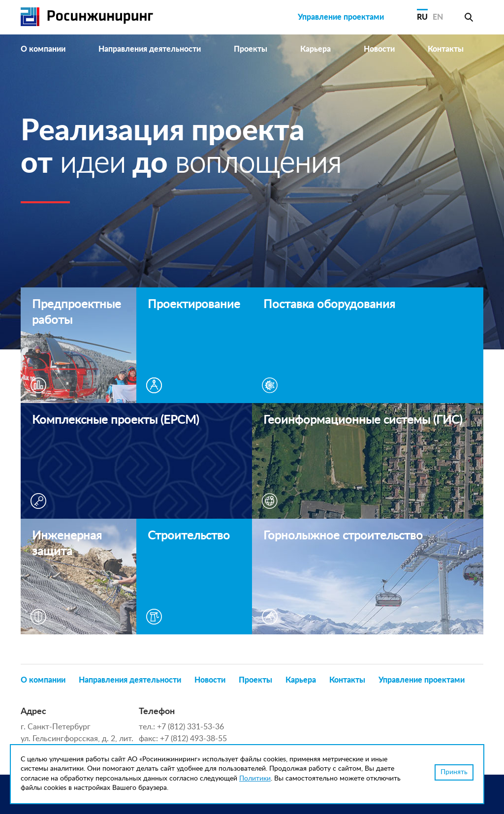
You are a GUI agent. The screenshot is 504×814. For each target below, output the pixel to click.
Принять (454, 772)
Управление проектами (341, 17)
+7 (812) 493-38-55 (193, 739)
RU (422, 17)
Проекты (251, 49)
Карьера (315, 49)
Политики (255, 779)
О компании (43, 49)
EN (438, 17)
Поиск (469, 17)
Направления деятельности (150, 49)
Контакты (446, 49)
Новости (379, 49)
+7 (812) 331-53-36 (190, 727)
